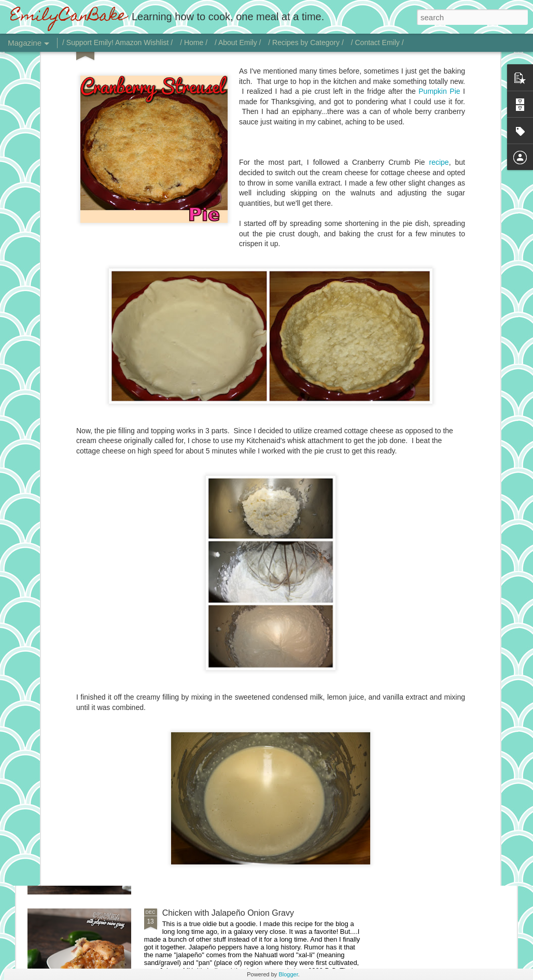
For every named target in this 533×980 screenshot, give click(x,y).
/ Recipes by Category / (306, 42)
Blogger (288, 974)
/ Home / (194, 42)
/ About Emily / (238, 42)
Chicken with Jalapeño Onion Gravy (228, 913)
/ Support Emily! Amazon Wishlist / (117, 42)
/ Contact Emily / (377, 42)
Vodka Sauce (187, 795)
